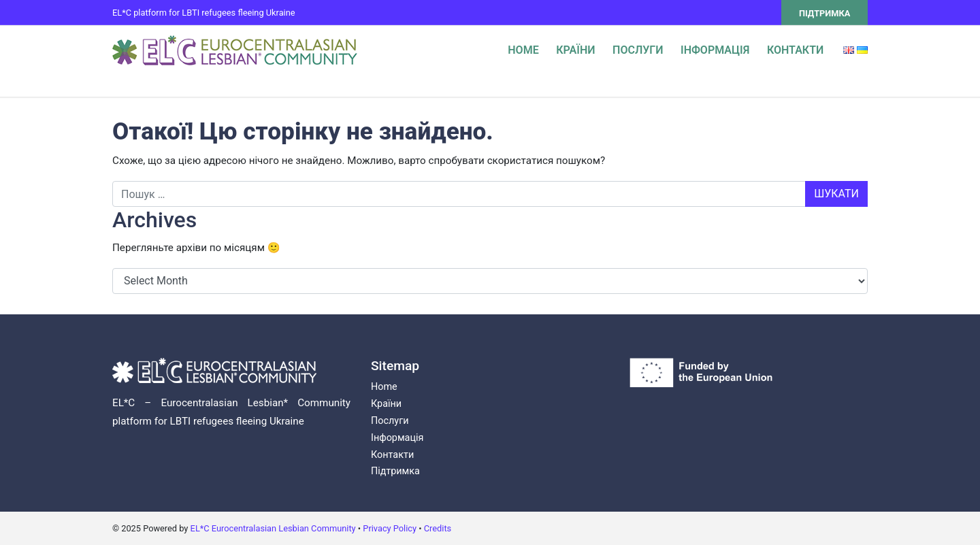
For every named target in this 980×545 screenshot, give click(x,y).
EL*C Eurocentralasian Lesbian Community (273, 528)
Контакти (795, 50)
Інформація (715, 50)
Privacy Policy (390, 528)
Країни (575, 50)
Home (523, 50)
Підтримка (824, 13)
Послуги (638, 50)
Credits (438, 528)
